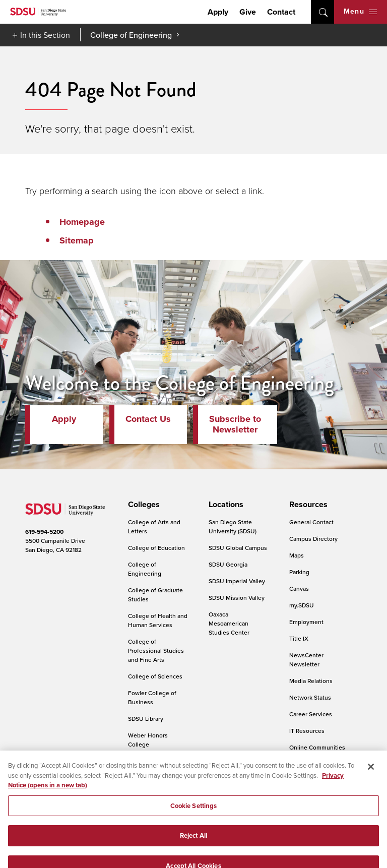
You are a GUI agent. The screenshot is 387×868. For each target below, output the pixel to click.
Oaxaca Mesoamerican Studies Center (229, 623)
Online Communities (317, 747)
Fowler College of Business (152, 697)
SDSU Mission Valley (237, 598)
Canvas (299, 588)
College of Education (156, 548)
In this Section (45, 35)
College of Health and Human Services (158, 620)
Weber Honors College (148, 740)
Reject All (193, 844)
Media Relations (311, 681)
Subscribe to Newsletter (235, 424)
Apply (218, 12)
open (322, 12)
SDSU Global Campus (238, 548)
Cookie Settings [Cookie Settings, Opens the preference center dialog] (194, 814)
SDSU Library (146, 719)
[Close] (371, 775)
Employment (306, 622)
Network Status (310, 697)
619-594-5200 (44, 532)
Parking (299, 572)
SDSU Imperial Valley (237, 581)
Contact (281, 12)
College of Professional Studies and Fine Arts (156, 650)
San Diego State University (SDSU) (233, 526)
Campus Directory (313, 539)
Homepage (82, 222)
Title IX (299, 638)
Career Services (311, 714)
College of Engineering (131, 35)
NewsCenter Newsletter (306, 660)
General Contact (311, 522)
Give (248, 12)
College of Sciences (155, 676)
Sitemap (77, 240)
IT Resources (307, 731)
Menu (360, 11)
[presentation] (142, 505)
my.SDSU (302, 605)
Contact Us (148, 419)
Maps (297, 555)
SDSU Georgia (228, 564)
